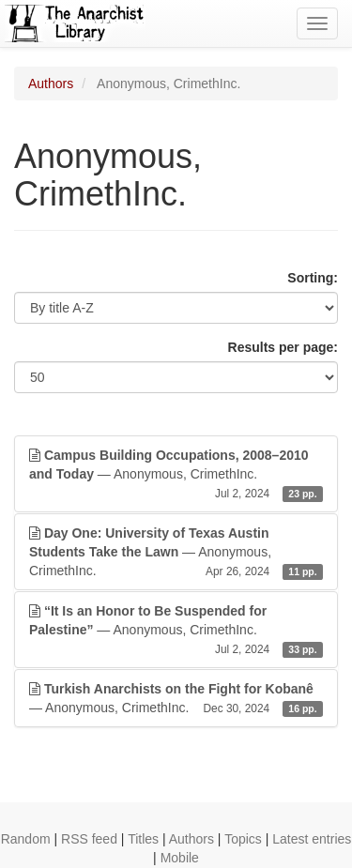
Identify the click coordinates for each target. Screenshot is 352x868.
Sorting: (313, 278)
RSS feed (89, 839)
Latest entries (312, 839)
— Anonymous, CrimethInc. (176, 475)
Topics (243, 839)
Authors (51, 84)
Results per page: (283, 347)
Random (26, 839)
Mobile (180, 858)
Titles (143, 839)
